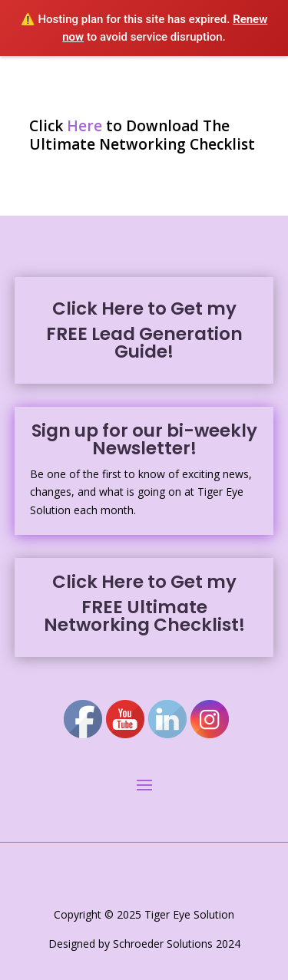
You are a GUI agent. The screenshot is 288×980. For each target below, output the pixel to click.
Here (84, 126)
